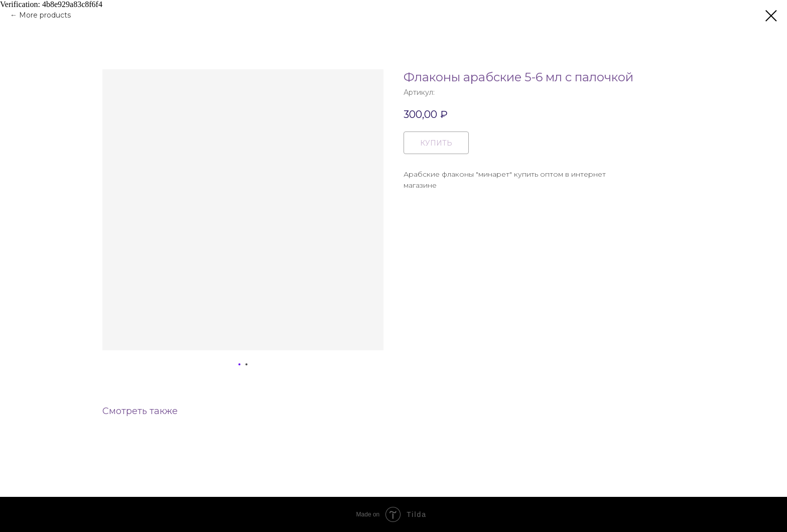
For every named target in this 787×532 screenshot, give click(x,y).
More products (45, 15)
